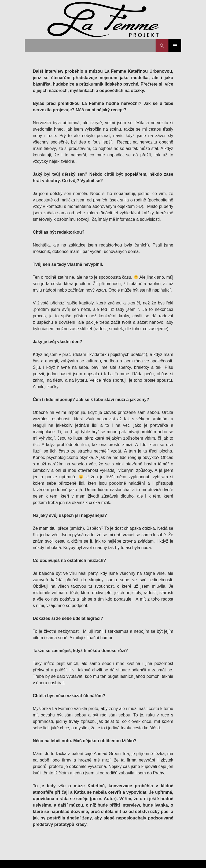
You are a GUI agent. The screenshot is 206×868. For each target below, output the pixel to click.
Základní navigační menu (175, 46)
